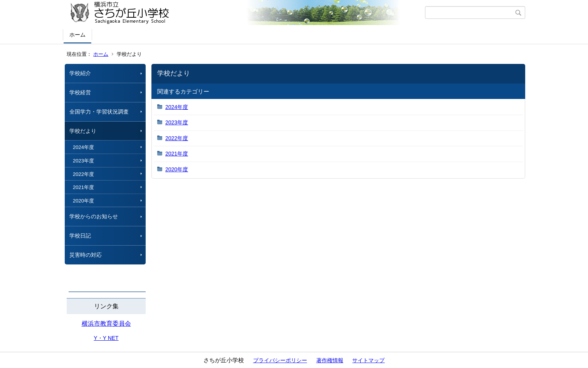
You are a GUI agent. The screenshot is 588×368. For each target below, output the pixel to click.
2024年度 (83, 147)
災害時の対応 (86, 255)
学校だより (83, 131)
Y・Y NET (106, 338)
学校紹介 (80, 73)
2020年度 (83, 201)
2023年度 (83, 161)
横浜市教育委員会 (106, 324)
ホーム (77, 35)
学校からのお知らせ (94, 216)
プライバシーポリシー (280, 360)
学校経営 (80, 92)
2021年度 (83, 187)
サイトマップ (368, 360)
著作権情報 (330, 360)
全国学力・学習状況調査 (99, 112)
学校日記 (80, 236)
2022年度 (83, 174)
